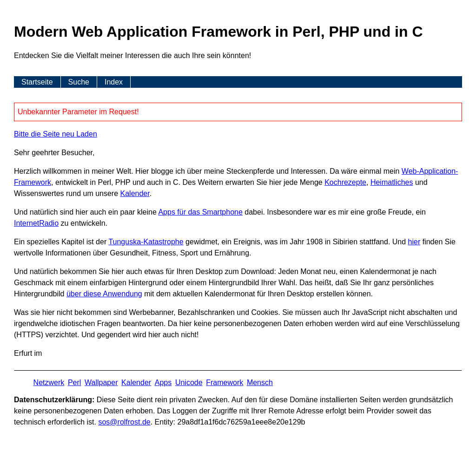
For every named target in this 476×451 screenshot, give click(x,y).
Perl (74, 382)
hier (414, 242)
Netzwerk (49, 382)
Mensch (260, 382)
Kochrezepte (345, 182)
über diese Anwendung (104, 294)
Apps (163, 382)
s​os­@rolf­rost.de (124, 422)
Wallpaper (101, 382)
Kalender (135, 193)
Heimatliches (392, 182)
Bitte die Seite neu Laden (56, 134)
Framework (225, 382)
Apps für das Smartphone (200, 212)
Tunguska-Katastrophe (146, 242)
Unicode (189, 382)
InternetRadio (36, 223)
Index (114, 82)
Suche (79, 82)
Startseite (37, 82)
